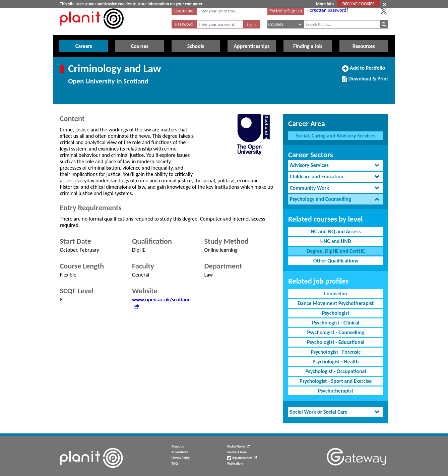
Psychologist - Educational (336, 342)
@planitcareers (242, 458)
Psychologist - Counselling (336, 332)
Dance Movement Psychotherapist (336, 303)
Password (184, 24)
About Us (178, 447)
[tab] (336, 165)
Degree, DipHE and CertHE (336, 251)
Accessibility (180, 452)
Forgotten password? (328, 10)
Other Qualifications (336, 261)
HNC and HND (336, 241)
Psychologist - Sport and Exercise (336, 381)
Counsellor (336, 293)
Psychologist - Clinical (336, 323)
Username (184, 11)
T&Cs (175, 464)
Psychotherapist (336, 391)
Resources (364, 46)
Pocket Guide (238, 447)
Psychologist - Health (336, 362)
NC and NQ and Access (336, 231)
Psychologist (336, 313)
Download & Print (365, 81)
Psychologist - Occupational (336, 371)
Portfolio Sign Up (286, 11)
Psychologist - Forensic (336, 352)
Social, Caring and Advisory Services (336, 136)
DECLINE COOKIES (358, 4)
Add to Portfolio (364, 71)
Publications (235, 464)
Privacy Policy (181, 458)
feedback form (237, 452)
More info (325, 4)
